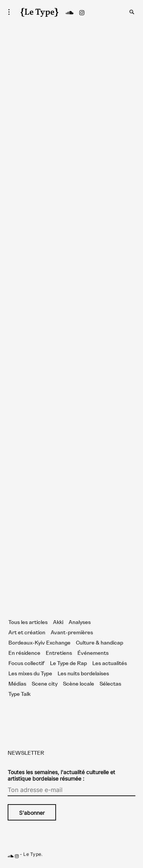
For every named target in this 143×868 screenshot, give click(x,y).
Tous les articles (28, 622)
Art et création (27, 633)
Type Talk (19, 694)
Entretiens (59, 653)
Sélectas (110, 684)
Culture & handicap (100, 643)
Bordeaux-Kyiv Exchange (39, 643)
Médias (17, 684)
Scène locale (79, 684)
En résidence (24, 653)
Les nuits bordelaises (83, 674)
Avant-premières (72, 633)
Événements (93, 653)
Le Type (32, 855)
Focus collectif (27, 664)
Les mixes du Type (30, 674)
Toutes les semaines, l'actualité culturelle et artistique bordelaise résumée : (61, 775)
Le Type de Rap (68, 664)
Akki (58, 622)
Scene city (45, 684)
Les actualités (110, 664)
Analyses (80, 622)
